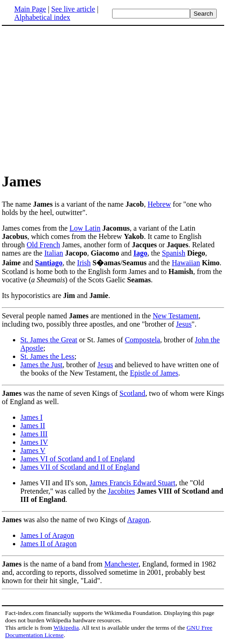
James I (31, 417)
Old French (43, 245)
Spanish (174, 253)
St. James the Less (47, 356)
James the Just (42, 365)
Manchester (121, 564)
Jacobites (122, 491)
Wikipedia (66, 628)
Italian (54, 253)
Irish (84, 263)
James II (33, 426)
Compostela (143, 340)
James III (34, 434)
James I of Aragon (47, 535)
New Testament (175, 316)
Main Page (30, 9)
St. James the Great (49, 340)
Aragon (138, 520)
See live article (73, 9)
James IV (34, 442)
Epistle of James (154, 373)
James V (33, 450)
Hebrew (159, 204)
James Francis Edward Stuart (132, 483)
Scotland (132, 393)
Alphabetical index (42, 17)
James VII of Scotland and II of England (80, 467)
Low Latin (85, 228)
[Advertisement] (79, 99)
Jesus (184, 324)
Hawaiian (186, 263)
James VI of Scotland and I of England (77, 459)
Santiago (49, 263)
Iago (140, 253)
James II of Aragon (48, 544)
